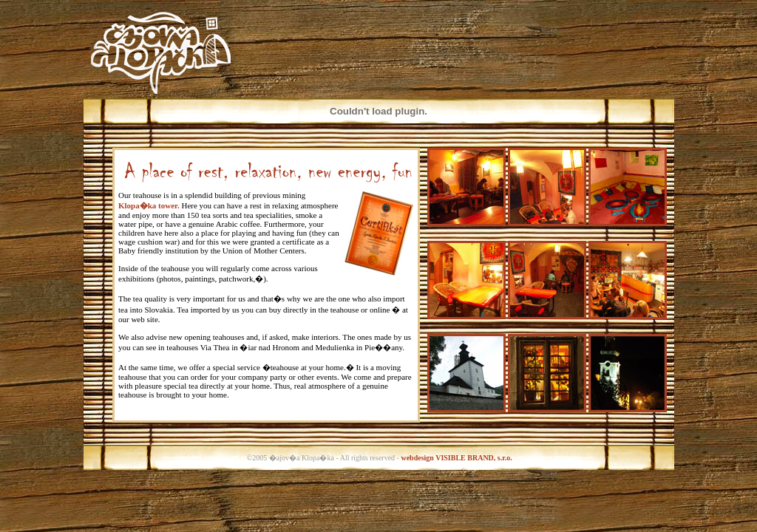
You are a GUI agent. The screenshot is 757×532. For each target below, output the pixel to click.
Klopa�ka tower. (149, 205)
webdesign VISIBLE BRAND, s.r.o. (456, 458)
